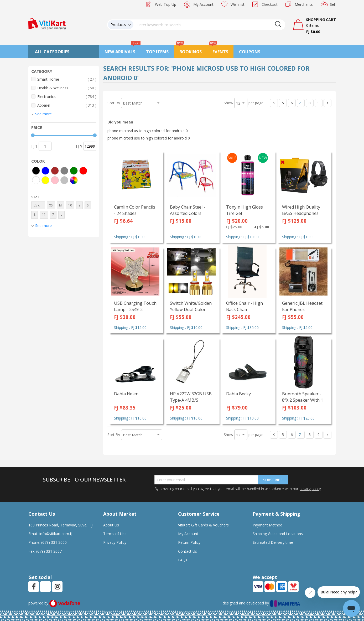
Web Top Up (166, 4)
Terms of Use (115, 534)
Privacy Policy (115, 542)
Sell (333, 4)
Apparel (67, 105)
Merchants (304, 4)
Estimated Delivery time (273, 542)
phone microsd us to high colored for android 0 (148, 131)
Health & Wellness (67, 88)
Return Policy (189, 542)
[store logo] (47, 23)
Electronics (67, 97)
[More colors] (74, 180)
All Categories (52, 52)
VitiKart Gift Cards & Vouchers (203, 525)
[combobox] (209, 25)
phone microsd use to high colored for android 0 (149, 138)
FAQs (183, 560)
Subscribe (273, 480)
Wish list (238, 4)
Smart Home (67, 79)
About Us (111, 525)
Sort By (114, 103)
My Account (203, 4)
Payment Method (267, 525)
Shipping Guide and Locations (278, 534)
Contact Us (188, 551)
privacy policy (310, 489)
